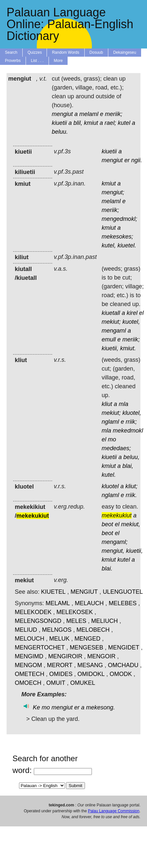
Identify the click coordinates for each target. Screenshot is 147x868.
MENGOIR (101, 656)
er (127, 160)
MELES (76, 621)
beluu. (60, 132)
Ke (36, 707)
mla (124, 404)
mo (112, 439)
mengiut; (113, 192)
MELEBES (123, 603)
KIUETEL (53, 592)
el (141, 313)
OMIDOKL (91, 674)
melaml (89, 114)
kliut (107, 404)
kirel (132, 313)
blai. (107, 569)
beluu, (131, 457)
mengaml (114, 331)
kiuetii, (110, 348)
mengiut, (113, 551)
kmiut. (128, 348)
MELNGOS (57, 630)
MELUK (59, 639)
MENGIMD (29, 656)
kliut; (131, 486)
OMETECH (30, 674)
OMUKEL (83, 683)
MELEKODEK (33, 612)
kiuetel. (127, 245)
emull (109, 339)
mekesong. (100, 707)
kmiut (91, 123)
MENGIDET (124, 647)
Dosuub (96, 52)
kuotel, (131, 322)
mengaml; (115, 542)
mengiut (62, 114)
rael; (110, 123)
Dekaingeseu (125, 52)
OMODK (121, 674)
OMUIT (56, 683)
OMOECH (28, 683)
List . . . (37, 61)
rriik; (131, 422)
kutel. (109, 475)
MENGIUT (84, 592)
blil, (78, 123)
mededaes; (116, 448)
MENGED (87, 639)
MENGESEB (86, 647)
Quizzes (35, 52)
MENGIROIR (65, 656)
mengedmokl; (119, 219)
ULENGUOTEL (123, 592)
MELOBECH (93, 630)
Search (11, 52)
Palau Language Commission (114, 811)
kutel (124, 123)
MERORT (60, 665)
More (58, 61)
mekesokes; (117, 237)
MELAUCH (89, 603)
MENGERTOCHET (40, 647)
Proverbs (13, 61)
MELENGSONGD (38, 621)
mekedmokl (128, 431)
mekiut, (131, 524)
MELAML (58, 603)
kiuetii (59, 123)
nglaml (110, 422)
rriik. (131, 495)
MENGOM (28, 665)
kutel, (109, 245)
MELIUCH (105, 621)
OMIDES (61, 674)
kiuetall (111, 313)
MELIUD (26, 630)
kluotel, (132, 413)
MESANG (90, 665)
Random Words (65, 52)
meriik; (114, 114)
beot (107, 524)
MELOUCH (30, 639)
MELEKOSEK (75, 612)
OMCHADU (123, 665)
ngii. (137, 160)
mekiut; (111, 322)
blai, (128, 466)
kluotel (110, 486)
